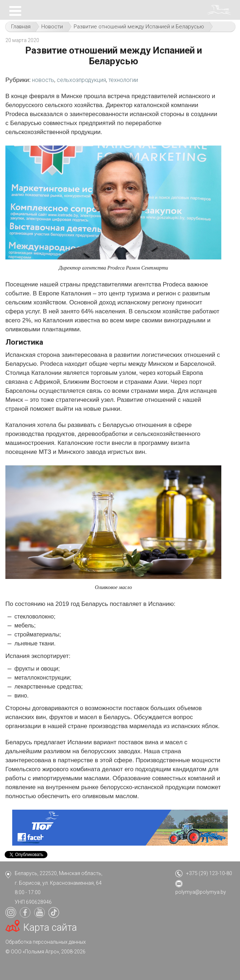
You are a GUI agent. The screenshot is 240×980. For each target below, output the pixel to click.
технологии (123, 80)
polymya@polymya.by (201, 892)
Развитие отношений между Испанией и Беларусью (139, 27)
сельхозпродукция (81, 80)
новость (43, 80)
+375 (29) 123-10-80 (209, 873)
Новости (52, 27)
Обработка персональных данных (46, 942)
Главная (21, 27)
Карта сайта (50, 928)
